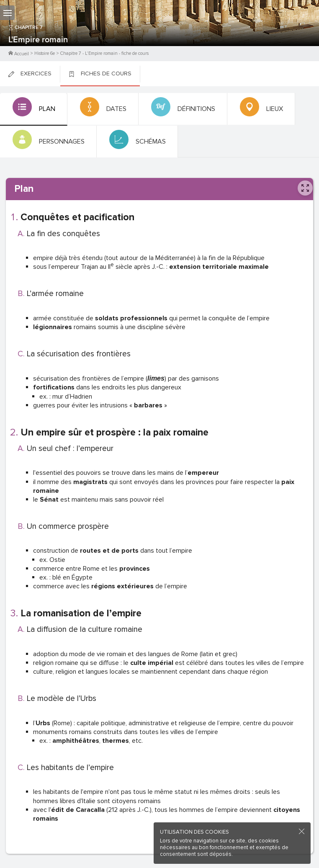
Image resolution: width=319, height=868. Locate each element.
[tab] (34, 109)
